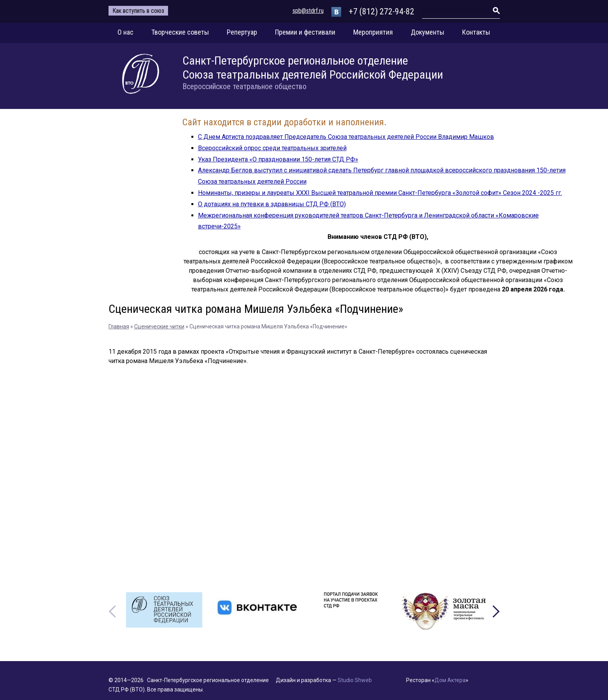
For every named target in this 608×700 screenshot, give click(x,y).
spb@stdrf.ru (308, 11)
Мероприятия (373, 32)
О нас (125, 32)
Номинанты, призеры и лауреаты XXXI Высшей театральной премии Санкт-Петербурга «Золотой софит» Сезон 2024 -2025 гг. (380, 193)
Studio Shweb (355, 680)
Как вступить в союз (138, 11)
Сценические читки (159, 326)
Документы (428, 32)
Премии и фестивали (305, 32)
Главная (119, 326)
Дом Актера (450, 680)
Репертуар (242, 32)
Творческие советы (180, 32)
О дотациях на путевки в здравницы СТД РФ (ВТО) (272, 204)
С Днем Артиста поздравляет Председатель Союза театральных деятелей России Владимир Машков (346, 137)
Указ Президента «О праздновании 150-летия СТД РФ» (278, 159)
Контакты (476, 32)
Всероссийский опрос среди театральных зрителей (272, 148)
